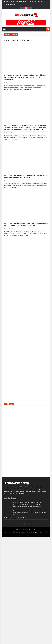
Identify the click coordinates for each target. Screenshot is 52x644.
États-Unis (19, 2)
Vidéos (7, 5)
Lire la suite (28, 90)
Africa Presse (21, 529)
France (25, 2)
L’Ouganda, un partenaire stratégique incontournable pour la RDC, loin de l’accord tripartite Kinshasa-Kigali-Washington (25, 77)
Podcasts (13, 5)
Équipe (35, 532)
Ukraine (40, 2)
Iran (30, 2)
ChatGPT (46, 532)
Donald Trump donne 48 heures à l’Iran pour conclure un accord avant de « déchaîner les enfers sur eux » (29, 513)
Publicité (13, 532)
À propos (29, 532)
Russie (34, 2)
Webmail (6, 532)
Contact (27, 535)
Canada (13, 2)
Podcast (40, 532)
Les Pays (7, 2)
